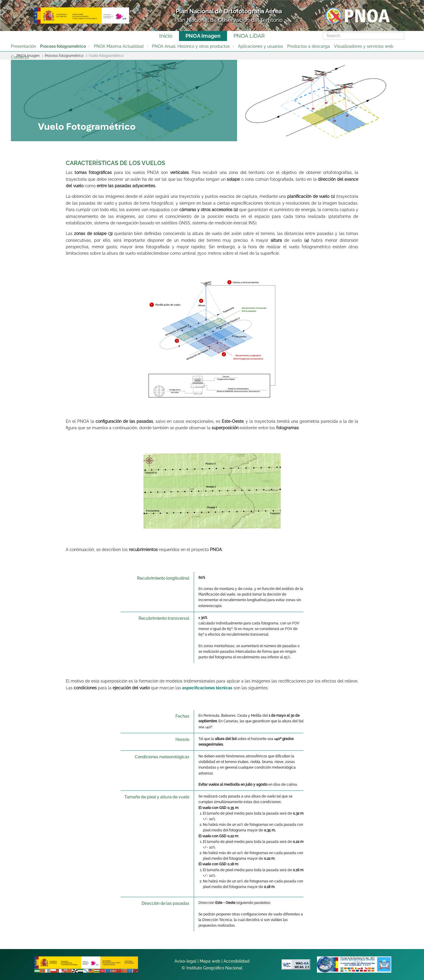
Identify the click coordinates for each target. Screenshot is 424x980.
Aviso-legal (185, 961)
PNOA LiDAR (249, 36)
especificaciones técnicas (207, 688)
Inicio (166, 36)
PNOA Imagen (203, 36)
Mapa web (210, 961)
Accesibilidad (236, 961)
